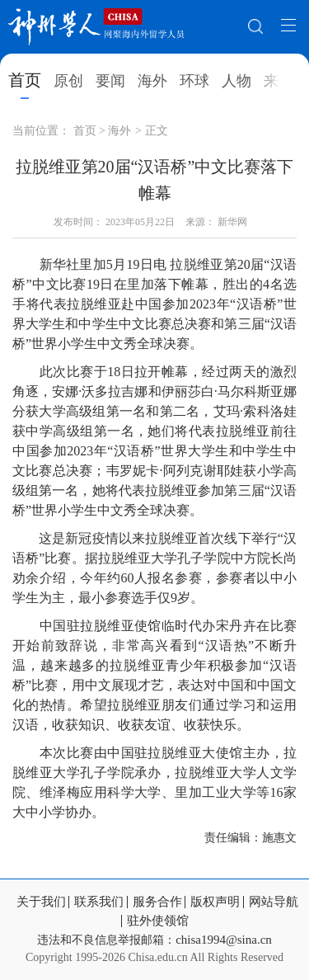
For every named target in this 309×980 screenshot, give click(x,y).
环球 (194, 81)
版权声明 (215, 902)
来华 (279, 81)
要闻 (110, 81)
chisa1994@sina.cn (224, 940)
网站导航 (274, 902)
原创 (68, 81)
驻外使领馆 (158, 921)
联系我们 (99, 902)
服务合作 (157, 902)
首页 (25, 80)
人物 (236, 81)
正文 (157, 131)
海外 (152, 81)
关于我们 (41, 902)
